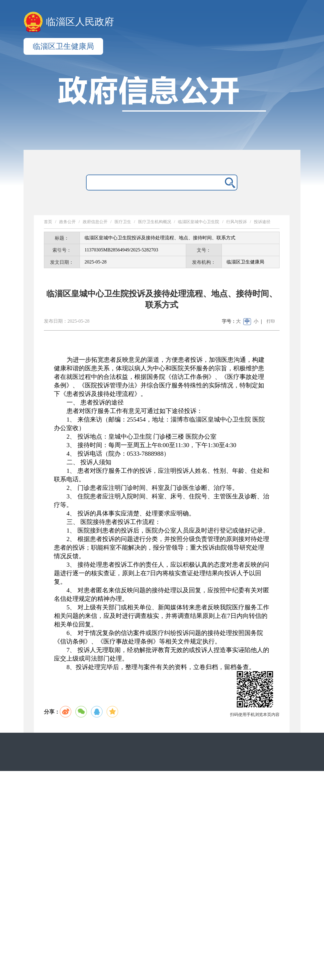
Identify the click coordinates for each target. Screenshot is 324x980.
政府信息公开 (95, 222)
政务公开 (67, 222)
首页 (48, 222)
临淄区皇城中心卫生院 (199, 222)
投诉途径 (262, 222)
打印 (271, 321)
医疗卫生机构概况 (155, 222)
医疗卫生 (123, 222)
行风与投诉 (237, 222)
